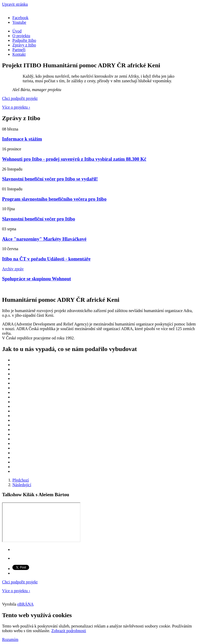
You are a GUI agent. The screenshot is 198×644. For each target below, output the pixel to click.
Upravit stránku (15, 4)
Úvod (17, 31)
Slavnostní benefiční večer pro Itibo (39, 219)
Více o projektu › (16, 107)
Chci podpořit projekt (20, 98)
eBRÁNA (25, 604)
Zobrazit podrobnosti (69, 631)
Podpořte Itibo (24, 40)
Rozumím (10, 639)
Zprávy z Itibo (24, 45)
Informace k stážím (22, 139)
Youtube (19, 22)
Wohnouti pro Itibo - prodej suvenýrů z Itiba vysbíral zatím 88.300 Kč (74, 159)
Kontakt (19, 54)
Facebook (20, 18)
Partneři (19, 50)
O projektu (21, 36)
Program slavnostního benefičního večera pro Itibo (54, 199)
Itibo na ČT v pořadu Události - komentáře (46, 259)
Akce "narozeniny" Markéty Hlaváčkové (44, 239)
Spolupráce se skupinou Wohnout (36, 279)
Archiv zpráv (13, 269)
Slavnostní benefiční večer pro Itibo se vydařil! (50, 179)
